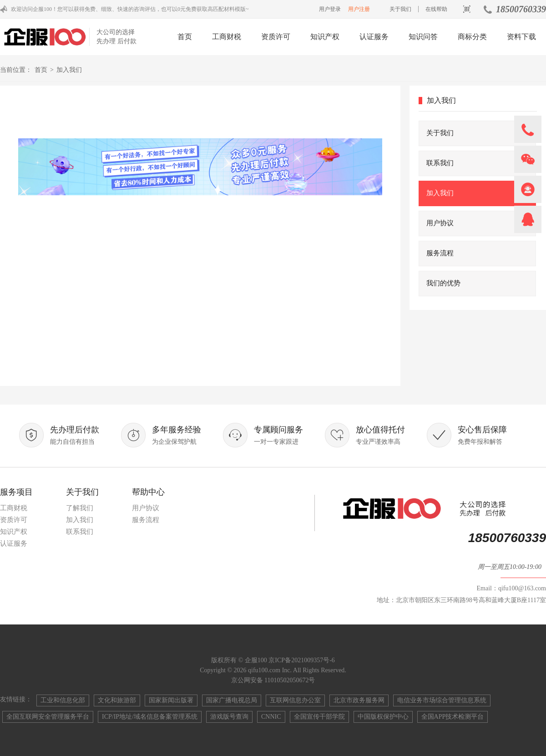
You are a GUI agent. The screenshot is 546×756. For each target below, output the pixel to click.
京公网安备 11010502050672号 (273, 680)
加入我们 (80, 520)
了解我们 (80, 508)
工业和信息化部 (63, 700)
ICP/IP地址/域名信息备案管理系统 (150, 717)
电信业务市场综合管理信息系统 (442, 700)
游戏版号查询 (229, 717)
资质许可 (276, 37)
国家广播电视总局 (232, 700)
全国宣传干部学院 (319, 717)
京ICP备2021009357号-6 (301, 660)
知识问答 (423, 37)
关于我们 (400, 9)
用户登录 (330, 9)
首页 (185, 37)
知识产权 (325, 37)
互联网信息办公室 (295, 700)
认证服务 (374, 37)
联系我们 (80, 532)
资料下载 (521, 37)
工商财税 (227, 37)
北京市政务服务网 (359, 700)
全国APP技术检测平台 (453, 717)
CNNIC (271, 717)
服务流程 (146, 520)
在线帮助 (436, 9)
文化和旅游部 (117, 700)
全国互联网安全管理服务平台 (48, 717)
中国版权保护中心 (383, 717)
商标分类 (472, 37)
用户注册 (359, 9)
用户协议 (146, 508)
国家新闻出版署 (171, 700)
